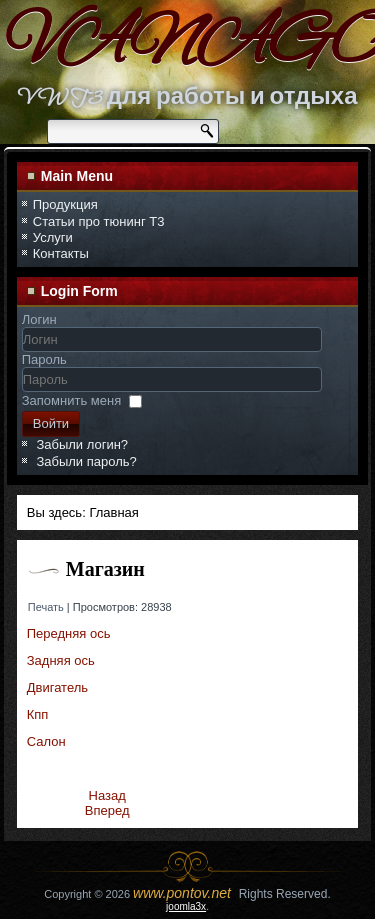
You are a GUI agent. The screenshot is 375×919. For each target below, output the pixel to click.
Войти (51, 423)
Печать (47, 607)
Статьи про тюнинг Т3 (99, 221)
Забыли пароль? (86, 461)
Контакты (61, 253)
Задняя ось (61, 660)
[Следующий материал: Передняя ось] (107, 810)
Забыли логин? (82, 444)
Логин (39, 319)
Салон (46, 741)
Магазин (105, 569)
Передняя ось (69, 633)
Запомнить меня (71, 400)
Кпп (38, 714)
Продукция (65, 204)
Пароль (44, 359)
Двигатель (57, 687)
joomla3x (186, 906)
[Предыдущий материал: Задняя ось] (107, 795)
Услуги (53, 237)
